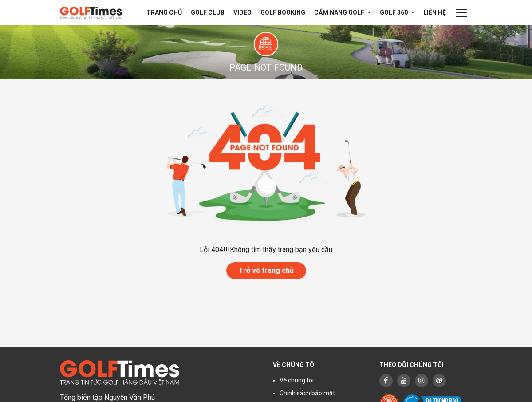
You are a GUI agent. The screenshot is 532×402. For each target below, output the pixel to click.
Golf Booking (283, 12)
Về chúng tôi (297, 380)
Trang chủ (164, 12)
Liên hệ (435, 12)
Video (242, 12)
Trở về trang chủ (266, 270)
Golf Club (208, 12)
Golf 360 (394, 12)
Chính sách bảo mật (307, 393)
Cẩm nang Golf (340, 12)
